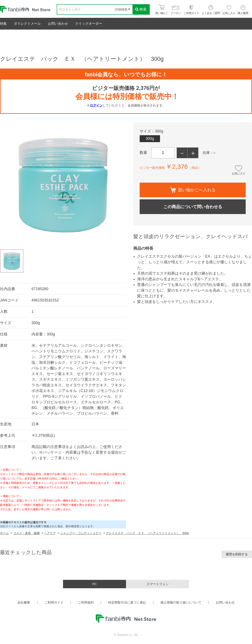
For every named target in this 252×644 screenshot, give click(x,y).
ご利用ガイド (54, 602)
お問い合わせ (58, 24)
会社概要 (24, 602)
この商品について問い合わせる (193, 207)
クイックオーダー (89, 24)
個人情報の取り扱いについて (181, 602)
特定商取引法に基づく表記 (127, 602)
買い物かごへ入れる (193, 190)
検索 (141, 9)
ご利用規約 (86, 602)
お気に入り (239, 173)
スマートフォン (158, 584)
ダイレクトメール (27, 24)
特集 (3, 24)
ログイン (96, 105)
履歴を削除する (237, 554)
